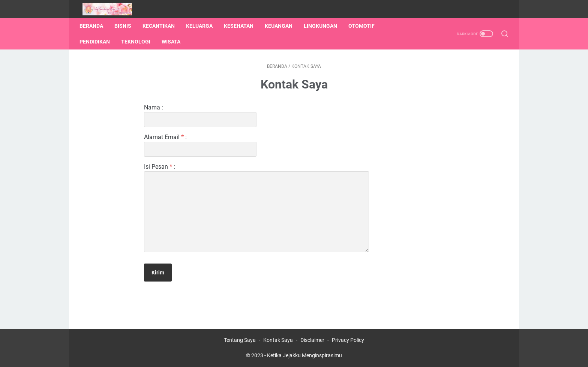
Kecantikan (162, 26)
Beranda (94, 26)
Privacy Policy (348, 340)
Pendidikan (98, 42)
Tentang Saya (240, 340)
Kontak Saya (278, 340)
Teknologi (139, 42)
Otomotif (364, 26)
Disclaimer (312, 340)
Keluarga (202, 26)
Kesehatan (242, 26)
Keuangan (282, 26)
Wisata (174, 42)
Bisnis (126, 26)
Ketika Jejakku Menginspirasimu (304, 355)
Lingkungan (323, 26)
